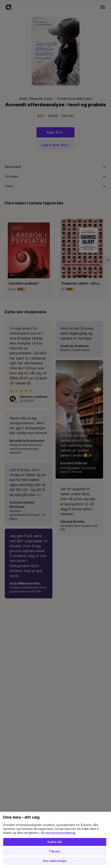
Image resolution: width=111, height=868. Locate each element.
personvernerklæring (60, 833)
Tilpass (55, 851)
